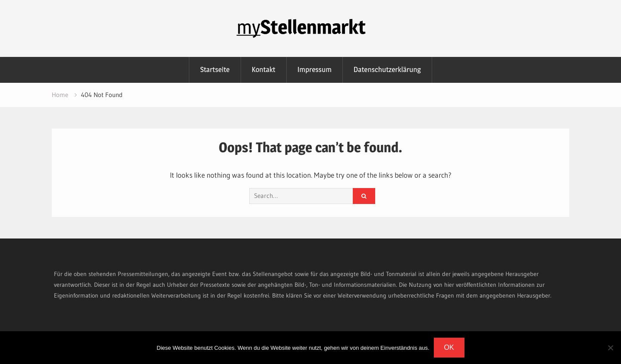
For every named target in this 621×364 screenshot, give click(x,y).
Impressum (315, 69)
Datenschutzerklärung (387, 69)
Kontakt (264, 69)
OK (449, 347)
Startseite (215, 69)
